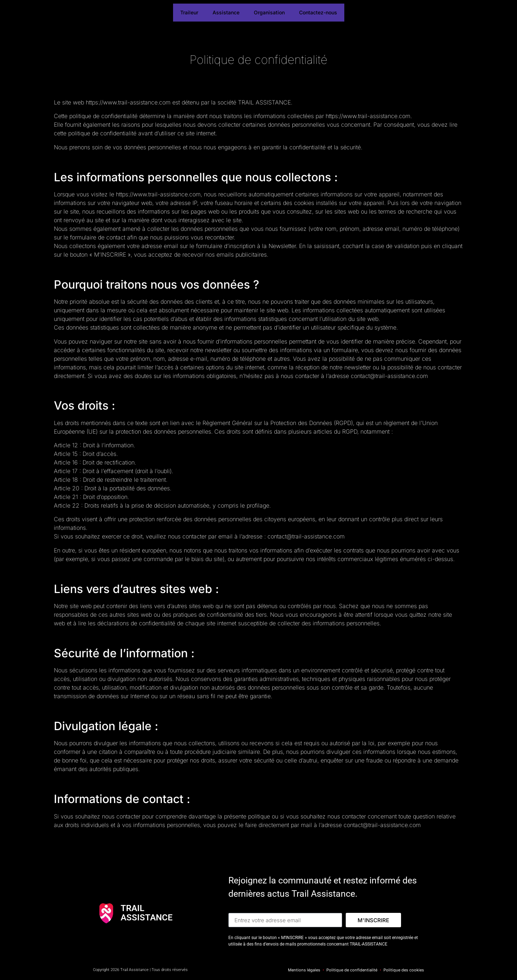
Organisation (269, 12)
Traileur (189, 12)
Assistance (226, 12)
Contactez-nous (318, 12)
